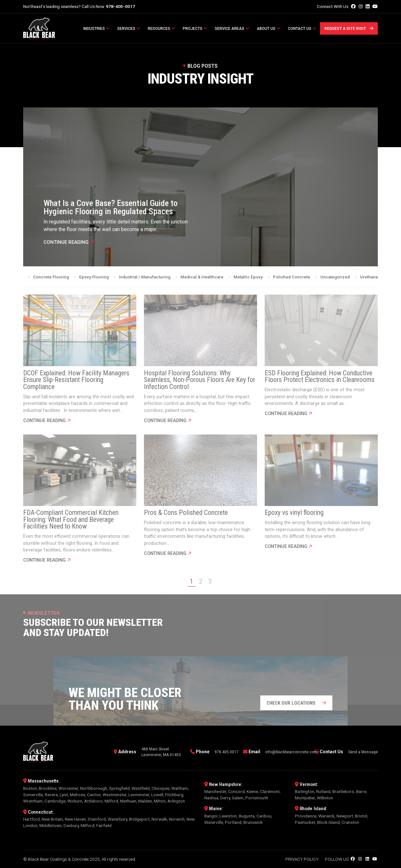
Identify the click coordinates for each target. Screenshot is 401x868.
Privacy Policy (302, 859)
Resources (161, 29)
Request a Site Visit (349, 28)
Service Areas (232, 29)
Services (129, 29)
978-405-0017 (120, 6)
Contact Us (302, 29)
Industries (96, 29)
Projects (195, 29)
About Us (268, 29)
